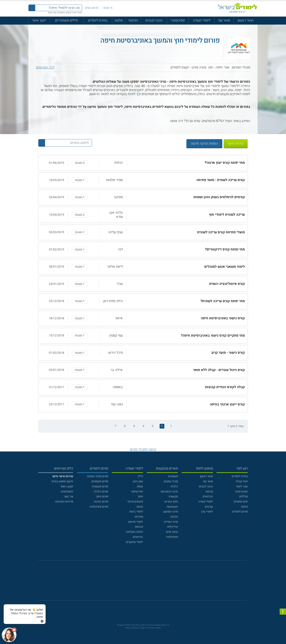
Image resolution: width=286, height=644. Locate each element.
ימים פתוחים (241, 502)
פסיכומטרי (178, 20)
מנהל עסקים (171, 481)
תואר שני (224, 20)
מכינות (209, 492)
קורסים (209, 507)
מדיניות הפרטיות (64, 502)
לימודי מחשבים (135, 542)
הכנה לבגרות (154, 20)
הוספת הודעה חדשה (204, 144)
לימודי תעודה (202, 20)
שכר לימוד (242, 486)
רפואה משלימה (134, 532)
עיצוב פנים (172, 532)
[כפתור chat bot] (9, 635)
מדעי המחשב (170, 512)
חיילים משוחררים (67, 20)
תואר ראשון (246, 20)
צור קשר (68, 496)
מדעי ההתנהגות (169, 492)
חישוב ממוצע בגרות (62, 481)
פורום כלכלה (101, 492)
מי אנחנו (108, 8)
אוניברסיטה (241, 492)
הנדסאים (208, 496)
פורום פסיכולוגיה (99, 507)
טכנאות (139, 527)
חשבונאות (172, 507)
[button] (143, 163)
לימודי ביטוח (136, 512)
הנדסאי (133, 20)
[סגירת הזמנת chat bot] (42, 621)
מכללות (244, 496)
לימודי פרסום (136, 522)
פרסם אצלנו (91, 8)
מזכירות (139, 517)
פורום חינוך (102, 496)
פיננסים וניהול (135, 502)
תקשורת (173, 496)
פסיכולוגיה (172, 537)
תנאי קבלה (242, 481)
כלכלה (174, 486)
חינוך (140, 496)
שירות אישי (236, 144)
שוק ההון (138, 481)
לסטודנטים (67, 492)
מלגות (119, 20)
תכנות (140, 507)
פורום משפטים (100, 481)
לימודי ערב (207, 512)
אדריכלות (173, 527)
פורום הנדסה (101, 502)
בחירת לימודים (98, 20)
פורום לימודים (240, 512)
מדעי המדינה (171, 522)
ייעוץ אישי (39, 20)
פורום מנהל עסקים (98, 476)
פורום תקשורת (100, 486)
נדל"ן (140, 476)
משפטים (173, 476)
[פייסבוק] (140, 582)
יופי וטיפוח (137, 492)
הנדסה (174, 517)
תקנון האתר (67, 486)
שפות (140, 486)
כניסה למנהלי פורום (143, 449)
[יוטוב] (148, 583)
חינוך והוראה (171, 502)
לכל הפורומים (45, 68)
